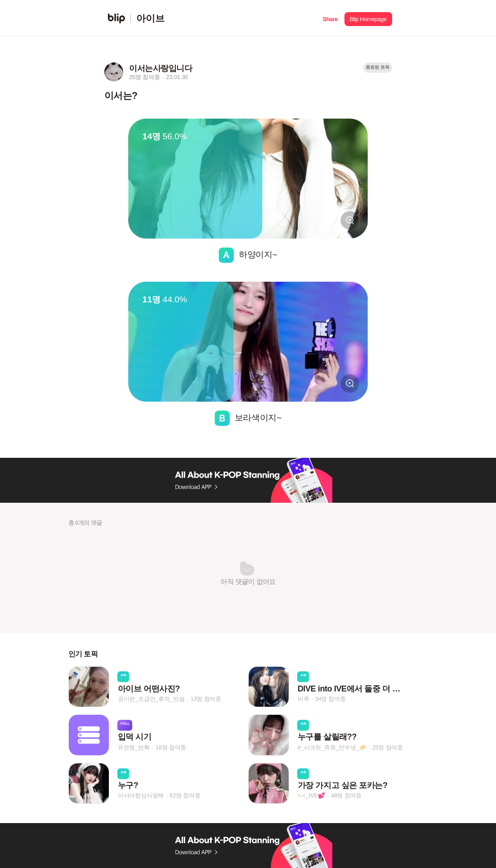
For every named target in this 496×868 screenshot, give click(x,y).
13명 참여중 (206, 699)
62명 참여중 (185, 795)
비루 (304, 699)
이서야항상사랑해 (141, 795)
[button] (330, 18)
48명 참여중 (346, 795)
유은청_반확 (134, 747)
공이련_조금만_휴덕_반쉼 (151, 699)
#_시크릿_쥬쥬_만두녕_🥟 (332, 747)
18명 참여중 (171, 747)
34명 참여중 (330, 699)
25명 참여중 (388, 747)
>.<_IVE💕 (311, 795)
